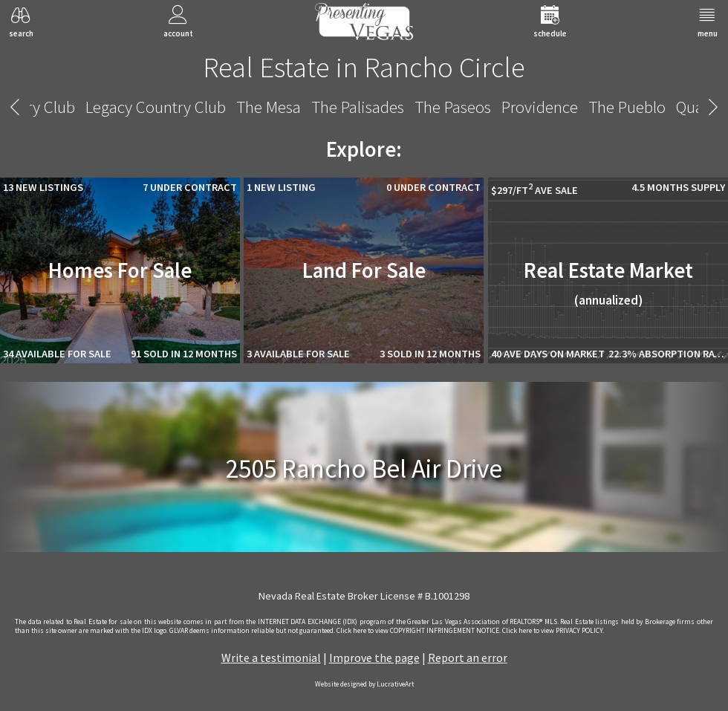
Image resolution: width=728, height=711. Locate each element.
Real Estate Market (608, 283)
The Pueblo (123, 107)
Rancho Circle (364, 107)
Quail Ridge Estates (237, 107)
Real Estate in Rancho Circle (364, 67)
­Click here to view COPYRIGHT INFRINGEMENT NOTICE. (419, 631)
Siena (646, 107)
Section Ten (466, 107)
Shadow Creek (566, 107)
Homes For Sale (120, 270)
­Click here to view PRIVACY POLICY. (553, 631)
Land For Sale (364, 270)
